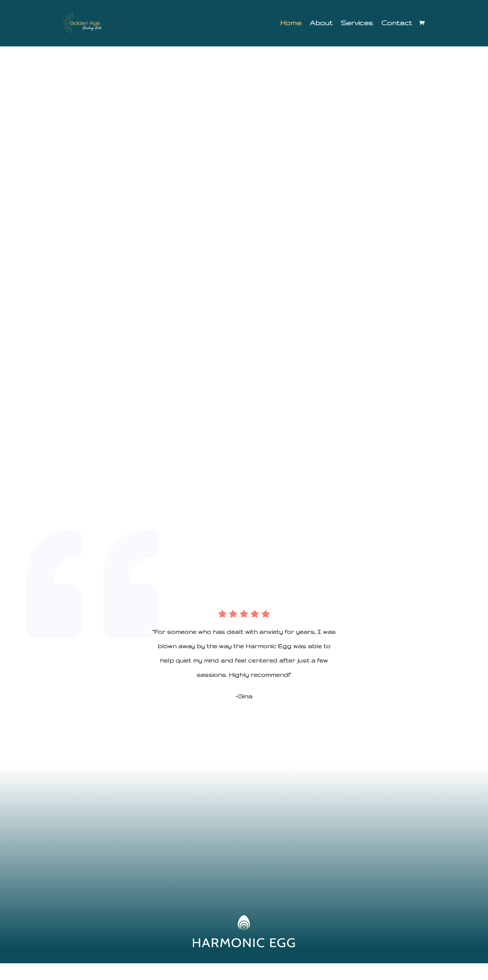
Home (291, 24)
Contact (396, 24)
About (321, 24)
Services (357, 24)
